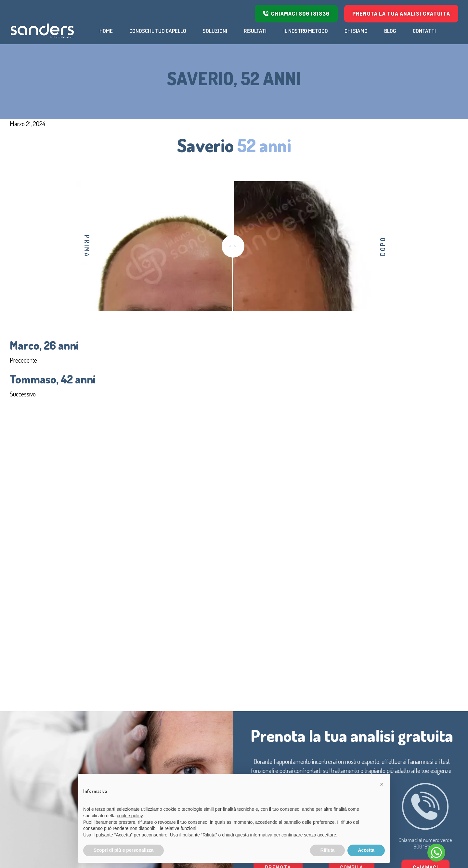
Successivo (23, 394)
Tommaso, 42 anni (53, 379)
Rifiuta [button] (328, 850)
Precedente (23, 360)
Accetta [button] (366, 850)
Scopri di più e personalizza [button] (123, 850)
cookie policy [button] (130, 816)
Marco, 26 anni (44, 345)
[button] (382, 784)
